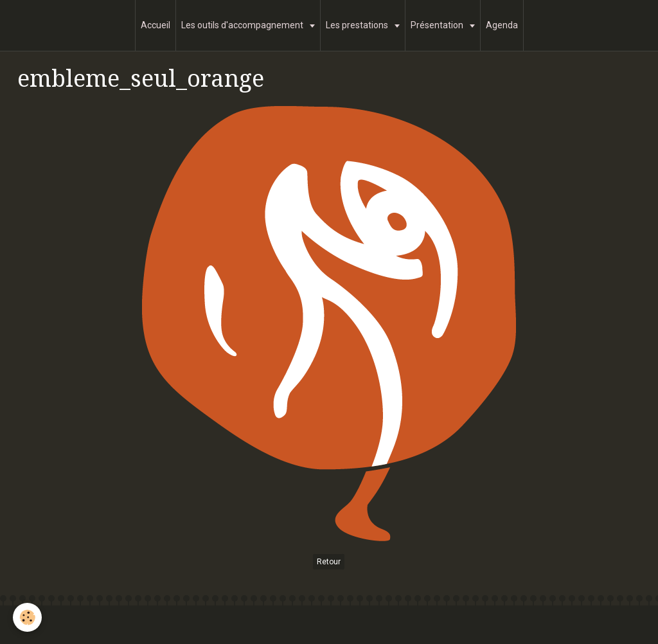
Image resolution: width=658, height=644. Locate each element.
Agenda (502, 25)
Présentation (438, 25)
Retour (329, 562)
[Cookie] (27, 617)
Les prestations (358, 25)
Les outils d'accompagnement (243, 25)
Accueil (156, 25)
